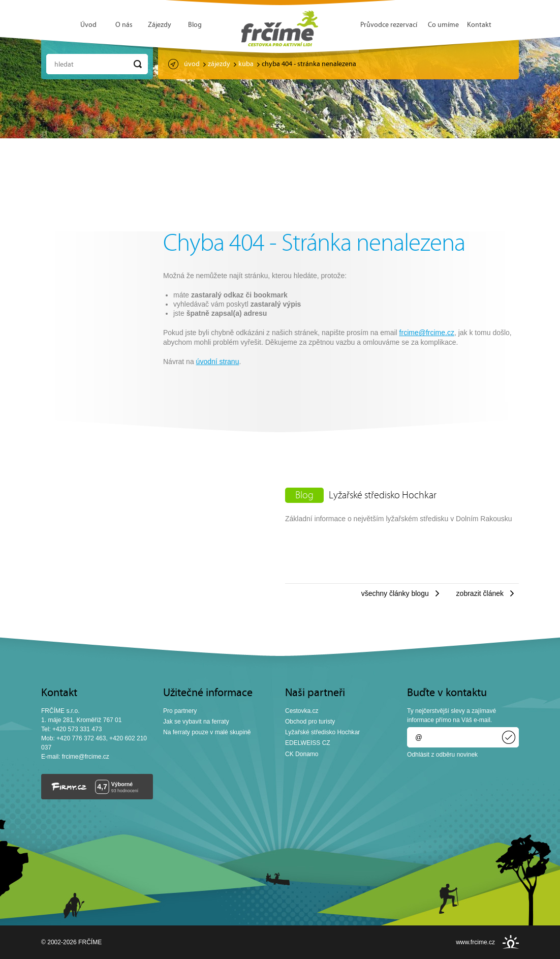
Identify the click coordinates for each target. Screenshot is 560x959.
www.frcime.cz (475, 942)
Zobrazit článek (480, 593)
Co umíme (443, 25)
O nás (124, 25)
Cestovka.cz (302, 711)
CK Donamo (302, 754)
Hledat (64, 65)
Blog (195, 25)
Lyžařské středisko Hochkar (383, 496)
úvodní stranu (218, 362)
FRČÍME (280, 28)
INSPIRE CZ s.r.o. (511, 942)
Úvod (88, 25)
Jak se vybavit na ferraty (196, 722)
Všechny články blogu (395, 593)
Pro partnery (180, 711)
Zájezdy (160, 25)
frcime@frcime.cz (427, 333)
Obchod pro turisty (310, 722)
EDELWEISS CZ (308, 743)
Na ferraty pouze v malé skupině (207, 732)
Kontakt (479, 25)
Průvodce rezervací (389, 25)
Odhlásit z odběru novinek (442, 755)
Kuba (246, 64)
